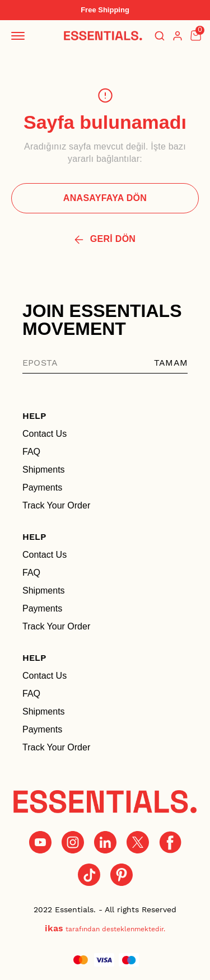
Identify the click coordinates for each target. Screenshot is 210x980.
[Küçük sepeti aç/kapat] (195, 36)
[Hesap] (178, 36)
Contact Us (45, 434)
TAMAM (171, 363)
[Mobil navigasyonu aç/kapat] (20, 36)
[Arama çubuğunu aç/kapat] (160, 36)
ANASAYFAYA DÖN (105, 198)
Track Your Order (56, 505)
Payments (42, 487)
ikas (54, 928)
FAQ (31, 452)
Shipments (44, 470)
